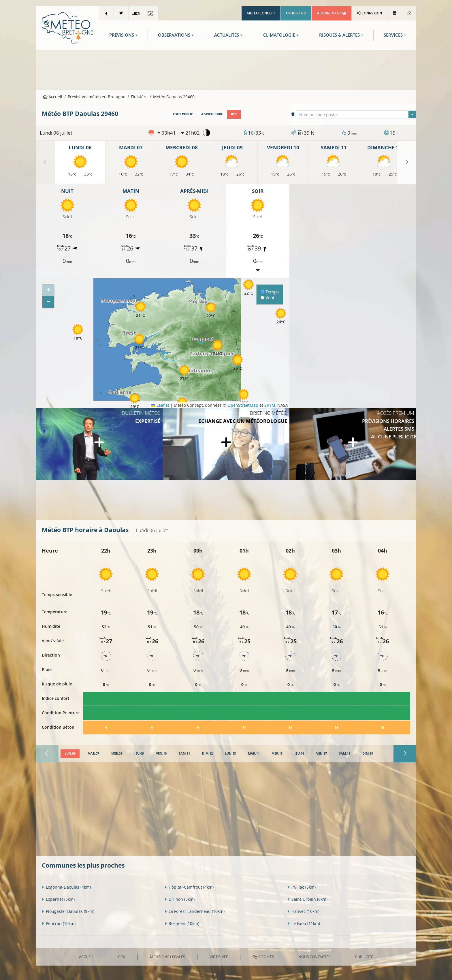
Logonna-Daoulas (66, 887)
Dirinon (180, 899)
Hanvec (303, 911)
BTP (234, 114)
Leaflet (160, 405)
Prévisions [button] (122, 35)
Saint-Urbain (307, 899)
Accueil (53, 97)
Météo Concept (261, 13)
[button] (244, 397)
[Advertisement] (226, 69)
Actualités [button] (227, 35)
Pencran (59, 923)
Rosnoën (182, 923)
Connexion (369, 13)
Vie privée (219, 957)
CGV (122, 957)
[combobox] (357, 114)
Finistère (139, 97)
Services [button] (393, 35)
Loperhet (58, 899)
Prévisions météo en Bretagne (97, 97)
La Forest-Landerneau (195, 911)
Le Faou (304, 923)
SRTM (270, 405)
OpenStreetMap (243, 405)
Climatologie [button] (279, 35)
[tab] (70, 754)
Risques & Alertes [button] (339, 35)
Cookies (263, 957)
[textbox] (357, 115)
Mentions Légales (167, 957)
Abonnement (332, 13)
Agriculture (212, 114)
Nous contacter (314, 957)
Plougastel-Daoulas (68, 911)
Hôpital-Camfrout (189, 887)
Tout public (183, 114)
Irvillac (302, 887)
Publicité (364, 957)
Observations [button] (174, 35)
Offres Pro (296, 13)
